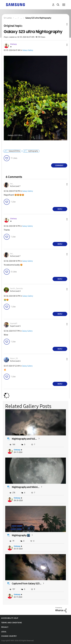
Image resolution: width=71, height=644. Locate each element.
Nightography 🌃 (21, 535)
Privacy (5, 627)
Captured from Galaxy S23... (27, 583)
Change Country (9, 636)
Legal (4, 632)
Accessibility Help (10, 618)
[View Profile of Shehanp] (13, 44)
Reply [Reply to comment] (60, 209)
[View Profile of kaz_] (12, 184)
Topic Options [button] (63, 24)
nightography (33, 151)
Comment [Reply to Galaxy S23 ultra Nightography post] (59, 165)
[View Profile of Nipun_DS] (14, 358)
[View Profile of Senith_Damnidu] (16, 289)
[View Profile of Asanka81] (14, 324)
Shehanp (17, 450)
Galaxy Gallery (28, 50)
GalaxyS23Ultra (14, 151)
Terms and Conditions (12, 623)
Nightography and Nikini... (26, 487)
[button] (63, 45)
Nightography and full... (24, 439)
